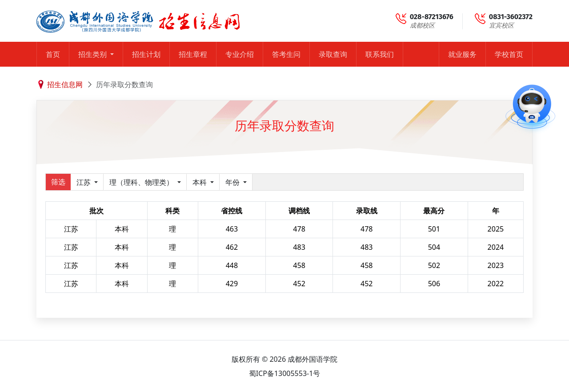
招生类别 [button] (93, 54)
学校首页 (509, 54)
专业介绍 (240, 54)
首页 (53, 54)
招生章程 (193, 54)
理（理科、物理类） (142, 182)
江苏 (84, 182)
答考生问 (286, 54)
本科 (200, 182)
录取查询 (333, 54)
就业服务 (462, 54)
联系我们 (380, 54)
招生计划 (146, 54)
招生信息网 (65, 84)
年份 (233, 182)
